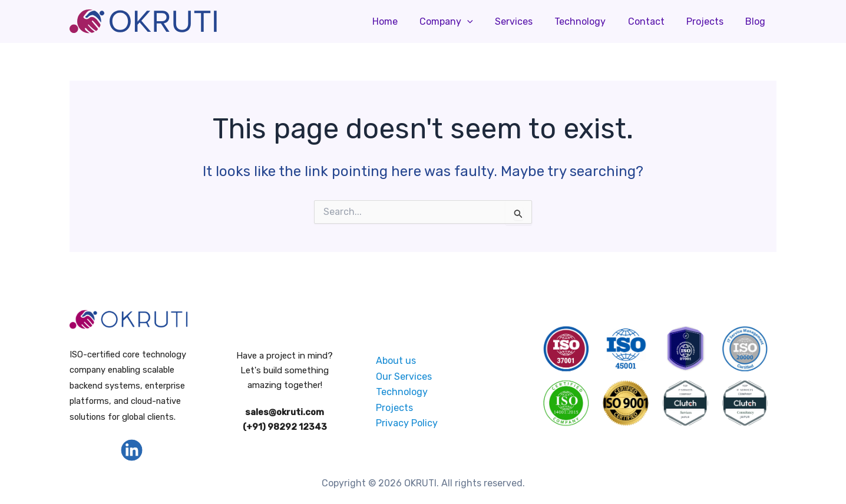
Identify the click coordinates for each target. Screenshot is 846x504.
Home (405, 21)
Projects (710, 21)
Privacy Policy (407, 423)
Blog (757, 21)
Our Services (404, 376)
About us (396, 361)
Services (528, 21)
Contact (654, 21)
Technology (591, 21)
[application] (484, 22)
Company (463, 22)
